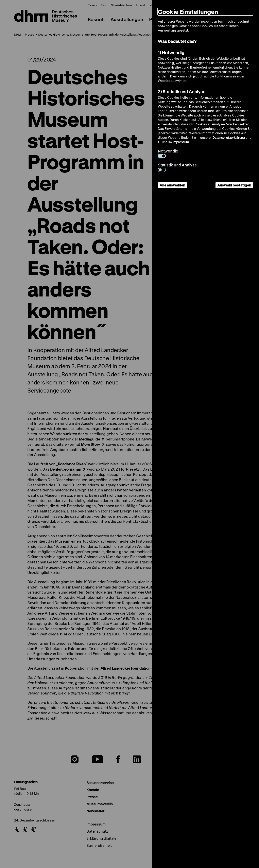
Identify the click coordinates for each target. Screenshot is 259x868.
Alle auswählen (172, 185)
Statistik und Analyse (177, 167)
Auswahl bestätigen (234, 185)
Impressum (181, 142)
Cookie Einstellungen (188, 12)
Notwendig (168, 153)
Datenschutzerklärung (229, 137)
